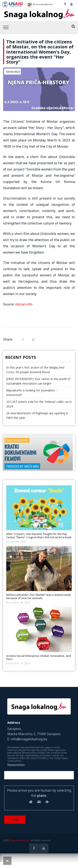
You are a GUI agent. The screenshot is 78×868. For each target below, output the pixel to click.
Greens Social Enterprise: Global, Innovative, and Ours (39, 657)
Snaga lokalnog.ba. (20, 840)
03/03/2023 (13, 72)
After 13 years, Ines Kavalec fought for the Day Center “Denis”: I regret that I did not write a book (39, 535)
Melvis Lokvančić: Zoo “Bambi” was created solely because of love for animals (39, 596)
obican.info (24, 304)
